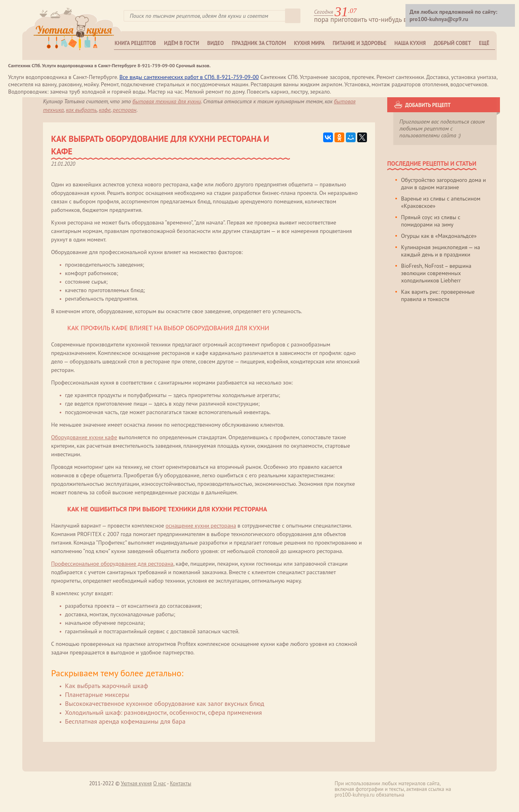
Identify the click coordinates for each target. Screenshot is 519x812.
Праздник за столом (259, 43)
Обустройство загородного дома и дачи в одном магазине (443, 184)
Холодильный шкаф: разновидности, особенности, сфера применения (163, 712)
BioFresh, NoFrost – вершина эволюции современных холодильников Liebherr (436, 273)
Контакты (181, 783)
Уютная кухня (136, 783)
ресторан (124, 110)
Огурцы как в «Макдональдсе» (439, 236)
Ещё (484, 43)
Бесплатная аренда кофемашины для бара (125, 721)
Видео (216, 43)
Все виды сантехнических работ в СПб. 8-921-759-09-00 (189, 77)
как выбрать (81, 110)
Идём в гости (182, 43)
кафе (105, 110)
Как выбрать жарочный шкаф (106, 686)
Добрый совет (453, 43)
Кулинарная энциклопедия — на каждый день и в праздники (441, 251)
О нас (160, 783)
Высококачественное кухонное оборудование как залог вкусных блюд (164, 703)
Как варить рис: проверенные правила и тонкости (438, 295)
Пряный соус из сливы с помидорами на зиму (431, 221)
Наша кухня (410, 43)
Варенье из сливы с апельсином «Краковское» (441, 202)
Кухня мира (309, 43)
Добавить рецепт (428, 105)
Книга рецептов (135, 43)
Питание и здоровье (360, 43)
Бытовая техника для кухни (167, 101)
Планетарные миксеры (97, 694)
